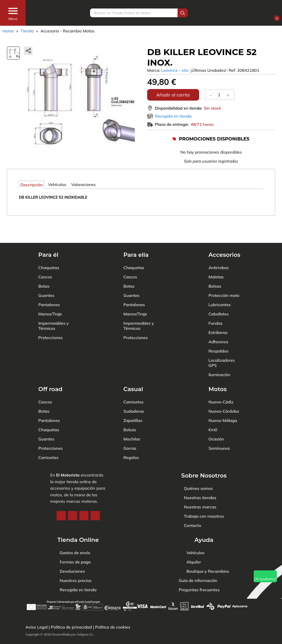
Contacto (192, 503)
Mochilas (132, 417)
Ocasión (216, 417)
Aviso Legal (37, 627)
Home (8, 31)
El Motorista (68, 453)
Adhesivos (218, 320)
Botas (44, 264)
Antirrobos (219, 245)
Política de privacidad (72, 627)
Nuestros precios (76, 580)
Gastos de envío (75, 553)
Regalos (131, 435)
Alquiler (194, 562)
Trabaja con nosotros (204, 494)
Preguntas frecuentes (199, 590)
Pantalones (49, 283)
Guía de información (198, 580)
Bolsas (215, 264)
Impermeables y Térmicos (54, 304)
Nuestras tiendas (200, 475)
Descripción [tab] (32, 185)
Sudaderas (134, 389)
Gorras (130, 426)
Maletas (216, 255)
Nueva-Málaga (223, 398)
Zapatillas (133, 398)
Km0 (213, 408)
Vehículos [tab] (57, 184)
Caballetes (219, 292)
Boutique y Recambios (208, 571)
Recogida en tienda (78, 590)
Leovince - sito (175, 70)
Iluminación (219, 352)
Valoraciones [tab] (83, 184)
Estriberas (218, 310)
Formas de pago (75, 562)
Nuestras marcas (200, 485)
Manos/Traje (50, 292)
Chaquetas (49, 245)
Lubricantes (220, 283)
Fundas (215, 301)
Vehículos (195, 553)
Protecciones (51, 315)
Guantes (46, 273)
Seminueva (219, 426)
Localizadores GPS (222, 341)
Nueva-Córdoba (224, 389)
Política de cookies (113, 627)
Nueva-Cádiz (221, 380)
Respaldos (218, 329)
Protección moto (224, 273)
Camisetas (48, 435)
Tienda (27, 31)
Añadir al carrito (173, 95)
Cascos (45, 255)
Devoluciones (72, 571)
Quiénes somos (198, 466)
